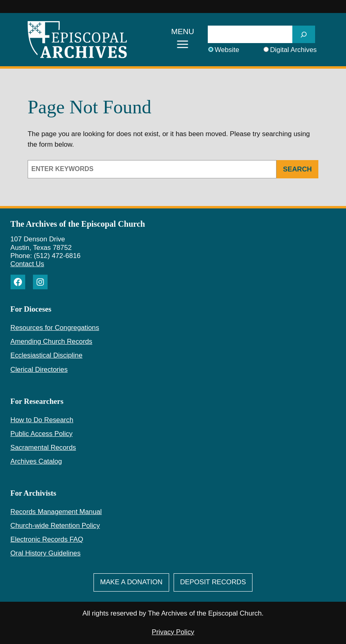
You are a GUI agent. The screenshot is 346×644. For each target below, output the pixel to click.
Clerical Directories (39, 370)
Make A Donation (131, 582)
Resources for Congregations (55, 328)
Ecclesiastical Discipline (47, 355)
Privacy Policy (173, 632)
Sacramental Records (43, 448)
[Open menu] (183, 40)
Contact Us (27, 264)
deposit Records (213, 582)
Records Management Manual (56, 512)
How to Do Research (42, 420)
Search (297, 169)
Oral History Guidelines (46, 553)
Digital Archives (293, 50)
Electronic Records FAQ (47, 539)
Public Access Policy (42, 434)
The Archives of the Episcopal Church (78, 224)
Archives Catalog (36, 461)
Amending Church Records (51, 342)
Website (227, 50)
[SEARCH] (304, 34)
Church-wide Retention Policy (55, 526)
